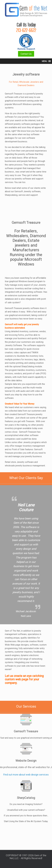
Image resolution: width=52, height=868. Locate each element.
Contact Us (26, 54)
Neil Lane (26, 616)
